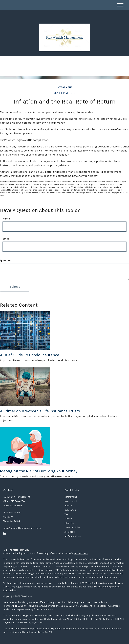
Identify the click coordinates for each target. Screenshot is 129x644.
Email (6, 239)
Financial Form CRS (18, 550)
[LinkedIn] (5, 534)
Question (6, 260)
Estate (68, 506)
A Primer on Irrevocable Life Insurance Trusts (40, 411)
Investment (71, 501)
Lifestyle (69, 523)
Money (68, 519)
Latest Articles (72, 527)
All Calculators (73, 536)
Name (6, 219)
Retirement (71, 497)
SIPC (23, 606)
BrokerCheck (81, 553)
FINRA (16, 606)
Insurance (70, 510)
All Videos (70, 532)
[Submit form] (15, 287)
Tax (66, 514)
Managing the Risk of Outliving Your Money (39, 471)
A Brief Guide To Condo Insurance (30, 355)
